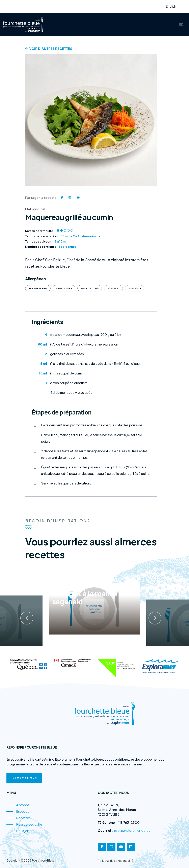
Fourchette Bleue (43, 860)
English (171, 6)
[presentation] (23, 615)
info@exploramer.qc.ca (132, 830)
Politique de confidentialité (115, 861)
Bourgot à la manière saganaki (88, 596)
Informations (24, 778)
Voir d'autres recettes (49, 49)
